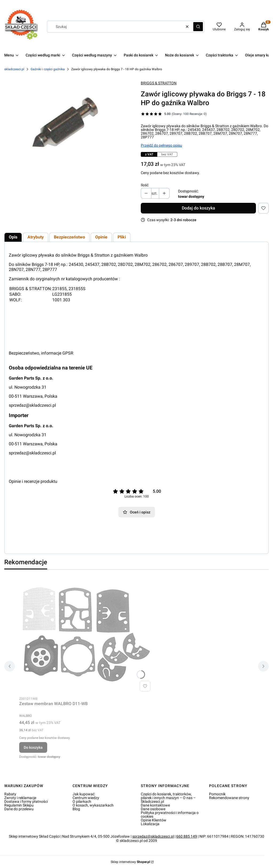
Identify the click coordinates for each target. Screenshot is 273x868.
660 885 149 (187, 836)
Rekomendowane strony (229, 798)
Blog (76, 809)
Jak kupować (84, 794)
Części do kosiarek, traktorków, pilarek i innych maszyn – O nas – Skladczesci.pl (168, 798)
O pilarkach (82, 801)
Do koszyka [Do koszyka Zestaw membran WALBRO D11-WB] (33, 747)
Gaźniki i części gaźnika (48, 69)
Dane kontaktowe (155, 805)
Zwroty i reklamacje (20, 798)
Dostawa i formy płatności (26, 801)
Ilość (145, 185)
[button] (198, 27)
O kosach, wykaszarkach (93, 805)
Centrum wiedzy (86, 798)
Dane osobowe (153, 809)
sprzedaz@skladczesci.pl (32, 405)
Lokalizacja (150, 824)
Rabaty (10, 794)
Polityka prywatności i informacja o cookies (170, 814)
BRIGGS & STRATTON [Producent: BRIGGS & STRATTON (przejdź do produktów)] (159, 83)
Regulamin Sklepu (19, 805)
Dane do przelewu (19, 809)
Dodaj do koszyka (198, 208)
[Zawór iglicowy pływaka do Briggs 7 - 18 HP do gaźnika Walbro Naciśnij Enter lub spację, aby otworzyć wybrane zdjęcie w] (68, 126)
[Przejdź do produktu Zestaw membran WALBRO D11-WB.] (86, 634)
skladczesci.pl (14, 69)
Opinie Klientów (154, 820)
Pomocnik (217, 794)
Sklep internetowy (130, 862)
